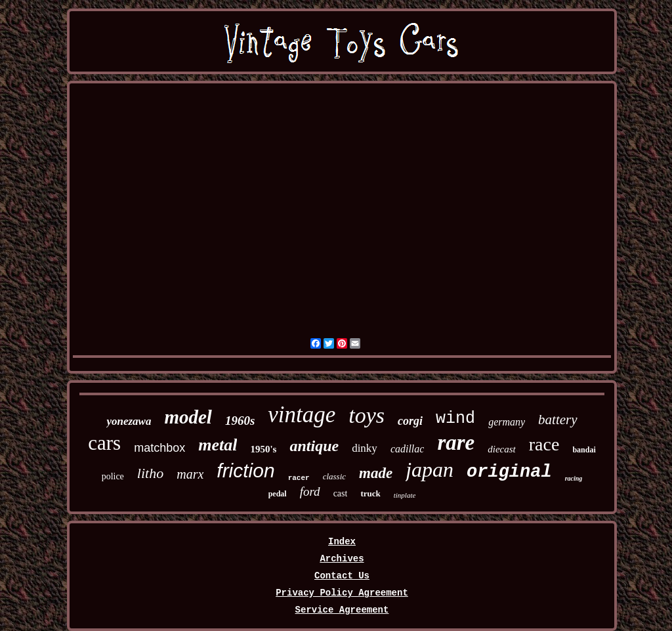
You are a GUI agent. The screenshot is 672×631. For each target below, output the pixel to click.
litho (150, 473)
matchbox (159, 448)
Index (342, 542)
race (544, 444)
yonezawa (129, 421)
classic (334, 476)
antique (314, 446)
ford (310, 491)
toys (367, 415)
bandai (584, 450)
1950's (263, 449)
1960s (240, 421)
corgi (410, 421)
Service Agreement (342, 610)
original (509, 472)
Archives (342, 559)
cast (341, 493)
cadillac (408, 449)
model (188, 417)
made (376, 473)
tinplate (405, 495)
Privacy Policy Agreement (342, 593)
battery (557, 420)
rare (456, 443)
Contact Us (342, 576)
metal (218, 445)
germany (507, 422)
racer (299, 478)
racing (574, 478)
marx (190, 474)
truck (370, 493)
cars (104, 443)
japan (430, 469)
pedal (278, 494)
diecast (502, 449)
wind (455, 419)
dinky (365, 448)
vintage (302, 415)
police (113, 476)
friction (245, 470)
